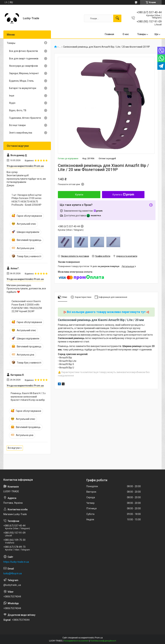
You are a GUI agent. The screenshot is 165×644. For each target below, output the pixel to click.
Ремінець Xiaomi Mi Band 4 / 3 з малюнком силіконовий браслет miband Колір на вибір (28, 397)
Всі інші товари (17, 125)
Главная (109, 34)
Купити (79, 195)
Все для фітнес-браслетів (24, 51)
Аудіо (12, 103)
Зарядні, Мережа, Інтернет (24, 73)
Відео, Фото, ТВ (18, 110)
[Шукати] (117, 18)
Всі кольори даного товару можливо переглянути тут (106, 312)
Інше (12, 96)
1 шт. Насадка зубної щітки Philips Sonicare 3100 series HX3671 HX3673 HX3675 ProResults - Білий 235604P (26, 200)
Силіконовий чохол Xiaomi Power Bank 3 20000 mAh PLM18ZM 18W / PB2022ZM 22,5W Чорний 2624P (27, 306)
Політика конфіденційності (103, 641)
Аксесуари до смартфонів (24, 66)
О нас (126, 34)
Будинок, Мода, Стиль (21, 81)
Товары (142, 34)
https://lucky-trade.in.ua (16, 562)
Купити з (123, 195)
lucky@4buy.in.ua (13, 573)
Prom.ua (99, 638)
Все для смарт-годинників (24, 59)
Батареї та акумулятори (23, 88)
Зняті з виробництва (21, 133)
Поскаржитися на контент (76, 641)
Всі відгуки (14, 448)
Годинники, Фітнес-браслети (25, 118)
